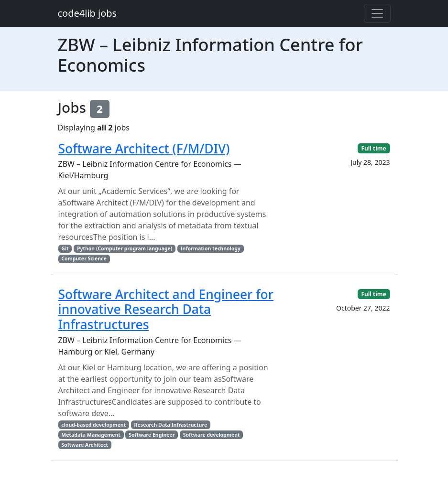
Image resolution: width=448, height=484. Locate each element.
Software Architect (85, 445)
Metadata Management (91, 435)
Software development (212, 435)
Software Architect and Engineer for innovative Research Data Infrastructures (166, 309)
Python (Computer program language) (125, 248)
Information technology (211, 248)
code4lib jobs (87, 13)
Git (65, 248)
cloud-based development (93, 425)
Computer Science (84, 258)
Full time (373, 148)
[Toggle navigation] (377, 13)
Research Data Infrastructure (171, 425)
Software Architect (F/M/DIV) (144, 149)
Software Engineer (152, 435)
